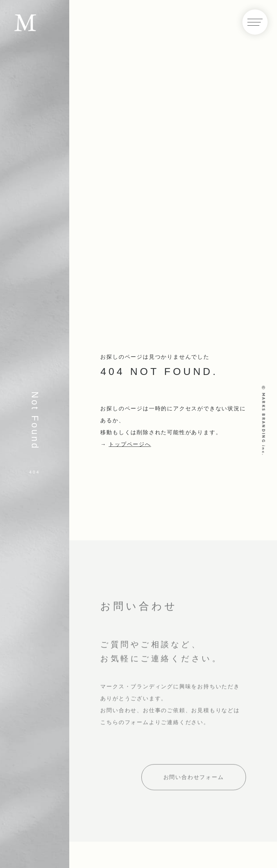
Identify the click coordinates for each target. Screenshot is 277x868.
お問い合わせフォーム (194, 779)
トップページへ (130, 444)
